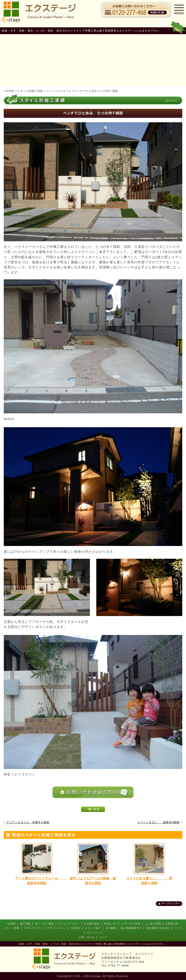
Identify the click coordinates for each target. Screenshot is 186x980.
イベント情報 (11, 928)
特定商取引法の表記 (158, 928)
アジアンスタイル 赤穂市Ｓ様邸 (28, 822)
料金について (112, 924)
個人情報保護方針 (131, 928)
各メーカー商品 (45, 924)
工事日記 (75, 928)
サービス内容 (132, 924)
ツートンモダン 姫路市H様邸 (158, 822)
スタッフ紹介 (93, 928)
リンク (179, 928)
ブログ (103, 937)
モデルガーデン (33, 928)
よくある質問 (153, 924)
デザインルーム (56, 928)
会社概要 (111, 928)
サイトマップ (95, 933)
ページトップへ (171, 904)
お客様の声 (172, 924)
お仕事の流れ (92, 924)
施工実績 (25, 924)
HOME (12, 924)
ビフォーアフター (69, 924)
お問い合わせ (87, 937)
